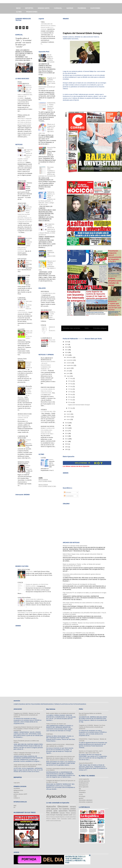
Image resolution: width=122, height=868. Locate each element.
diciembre (70, 357)
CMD (15, 796)
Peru (48, 813)
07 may (71, 400)
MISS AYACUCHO (24, 276)
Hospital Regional (60, 817)
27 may (71, 378)
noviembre (70, 360)
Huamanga (59, 815)
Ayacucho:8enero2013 (51, 148)
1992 (67, 447)
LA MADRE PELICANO (48, 293)
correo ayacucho (84, 779)
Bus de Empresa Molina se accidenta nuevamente (51, 58)
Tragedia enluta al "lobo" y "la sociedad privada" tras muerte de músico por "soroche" (23, 43)
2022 (67, 347)
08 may (71, 397)
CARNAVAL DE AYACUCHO (23, 437)
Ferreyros (53, 817)
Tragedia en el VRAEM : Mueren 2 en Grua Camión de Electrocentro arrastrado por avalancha (27, 715)
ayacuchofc (21, 329)
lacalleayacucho (84, 783)
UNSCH (43, 325)
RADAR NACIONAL (48, 426)
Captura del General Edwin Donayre (83, 33)
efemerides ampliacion (86, 802)
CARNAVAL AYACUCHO (22, 299)
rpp (80, 789)
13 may (71, 389)
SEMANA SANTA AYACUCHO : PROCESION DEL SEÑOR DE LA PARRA (60, 745)
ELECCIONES (95, 8)
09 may (71, 394)
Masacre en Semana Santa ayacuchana (75, 546)
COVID (43, 458)
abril (68, 411)
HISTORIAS (45, 292)
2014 (67, 433)
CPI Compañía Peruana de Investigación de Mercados (79, 584)
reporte (51, 460)
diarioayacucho (84, 785)
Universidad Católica (66, 819)
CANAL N (17, 798)
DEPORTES (29, 8)
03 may (71, 402)
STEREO (44, 410)
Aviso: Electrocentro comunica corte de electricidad (23, 418)
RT (15, 807)
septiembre (70, 365)
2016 (67, 428)
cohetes (73, 809)
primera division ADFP (20, 794)
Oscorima (72, 811)
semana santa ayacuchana (57, 811)
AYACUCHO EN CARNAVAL (35, 599)
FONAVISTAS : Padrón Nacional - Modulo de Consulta (51, 106)
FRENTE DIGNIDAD (48, 387)
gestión (81, 798)
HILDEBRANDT (46, 310)
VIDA (43, 22)
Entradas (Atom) (89, 334)
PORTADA (50, 734)
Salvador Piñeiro (65, 813)
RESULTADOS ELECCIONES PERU (45, 481)
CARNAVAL (58, 8)
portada (56, 821)
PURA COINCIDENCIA (23, 83)
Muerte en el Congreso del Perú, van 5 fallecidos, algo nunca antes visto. (91, 752)
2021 (67, 350)
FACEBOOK (82, 8)
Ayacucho (21, 148)
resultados (17, 788)
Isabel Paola (29, 571)
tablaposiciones (18, 790)
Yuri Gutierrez (64, 809)
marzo (69, 414)
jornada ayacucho (84, 781)
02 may (71, 408)
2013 (67, 436)
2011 (67, 441)
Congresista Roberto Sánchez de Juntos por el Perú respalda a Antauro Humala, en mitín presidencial (28, 729)
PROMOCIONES (32, 12)
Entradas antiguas (100, 328)
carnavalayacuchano (24, 597)
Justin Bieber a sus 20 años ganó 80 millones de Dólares (34, 613)
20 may (71, 381)
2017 (67, 425)
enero (68, 419)
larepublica (82, 792)
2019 (67, 355)
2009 (67, 444)
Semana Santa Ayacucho (22, 359)
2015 (67, 431)
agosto (69, 368)
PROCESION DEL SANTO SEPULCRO (29, 366)
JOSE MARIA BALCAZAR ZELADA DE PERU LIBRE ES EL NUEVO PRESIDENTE (28, 766)
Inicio (87, 328)
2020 (67, 352)
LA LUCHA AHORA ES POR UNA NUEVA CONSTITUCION (48, 391)
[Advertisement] (87, 24)
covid (70, 815)
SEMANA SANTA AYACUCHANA (23, 463)
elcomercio (82, 791)
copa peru (17, 783)
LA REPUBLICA (46, 338)
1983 (67, 449)
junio (68, 373)
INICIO (18, 8)
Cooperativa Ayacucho (25, 386)
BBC (15, 806)
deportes (16, 792)
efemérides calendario (86, 800)
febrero (69, 417)
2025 (67, 344)
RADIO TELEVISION (25, 611)
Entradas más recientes (71, 328)
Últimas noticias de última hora (24, 116)
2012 (67, 439)
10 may (71, 392)
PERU (20, 237)
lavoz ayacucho (84, 787)
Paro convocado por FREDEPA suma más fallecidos (79, 633)
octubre (69, 363)
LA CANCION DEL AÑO (48, 411)
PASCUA (49, 819)
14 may (71, 386)
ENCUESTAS (22, 259)
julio (68, 371)
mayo (68, 376)
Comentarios (69, 496)
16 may (71, 384)
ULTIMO (19, 12)
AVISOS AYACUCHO (25, 414)
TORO (59, 819)
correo (81, 794)
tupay (60, 821)
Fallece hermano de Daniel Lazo (56, 724)
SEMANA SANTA (44, 8)
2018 (67, 423)
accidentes (55, 813)
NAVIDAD (70, 8)
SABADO (54, 819)
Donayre (53, 815)
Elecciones (63, 806)
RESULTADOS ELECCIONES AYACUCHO (47, 486)
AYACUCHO (22, 181)
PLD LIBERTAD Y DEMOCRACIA (47, 359)
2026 (67, 342)
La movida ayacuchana (70, 817)
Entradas (68, 492)
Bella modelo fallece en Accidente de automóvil (61, 713)
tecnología (82, 796)
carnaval (66, 815)
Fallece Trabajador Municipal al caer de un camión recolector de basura (27, 754)
